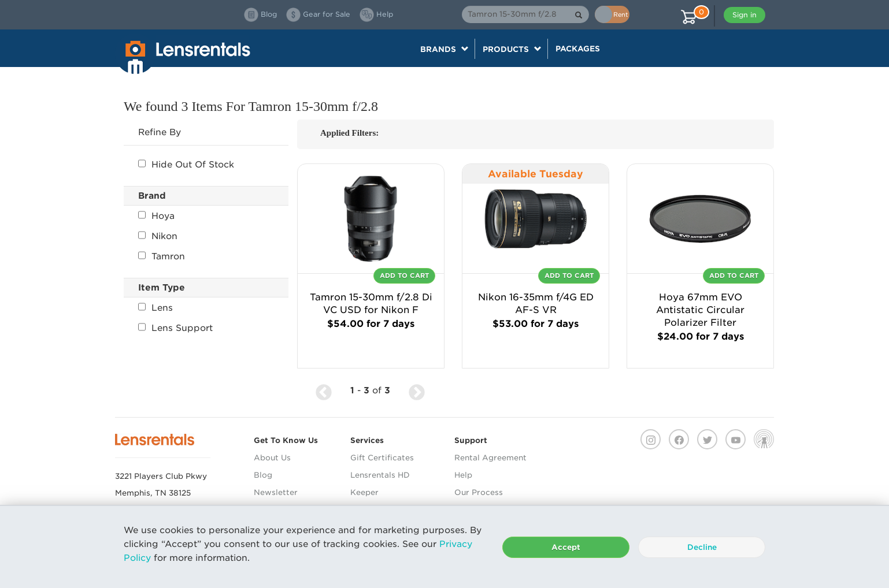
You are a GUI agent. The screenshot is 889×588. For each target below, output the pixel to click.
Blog (263, 475)
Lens (155, 308)
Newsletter (276, 492)
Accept (566, 547)
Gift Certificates (382, 458)
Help (463, 475)
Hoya (156, 216)
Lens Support (175, 328)
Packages (578, 49)
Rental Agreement (490, 458)
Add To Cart (404, 276)
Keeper (364, 492)
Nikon (158, 236)
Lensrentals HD (380, 475)
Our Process (479, 492)
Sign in (744, 15)
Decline (702, 547)
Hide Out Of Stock (186, 165)
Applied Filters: (349, 133)
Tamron (162, 256)
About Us (272, 458)
